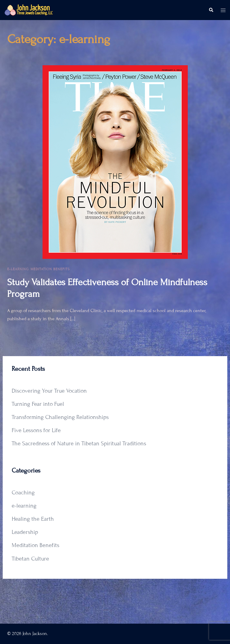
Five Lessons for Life (36, 430)
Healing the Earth (33, 519)
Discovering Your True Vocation (49, 391)
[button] (211, 10)
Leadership (25, 532)
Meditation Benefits (50, 269)
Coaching (23, 492)
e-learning (18, 269)
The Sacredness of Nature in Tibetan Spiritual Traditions (79, 443)
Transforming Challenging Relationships (60, 417)
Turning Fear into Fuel (38, 404)
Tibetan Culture (30, 559)
